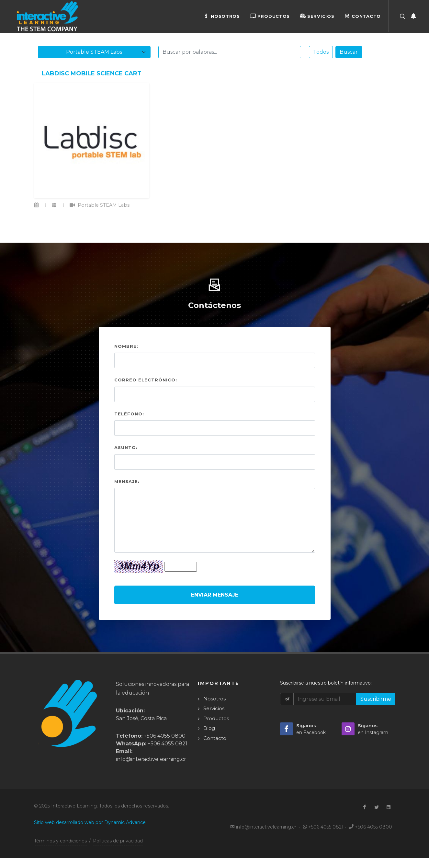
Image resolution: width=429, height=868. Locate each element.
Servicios (317, 16)
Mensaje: (127, 481)
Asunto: (126, 447)
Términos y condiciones (60, 841)
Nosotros (222, 16)
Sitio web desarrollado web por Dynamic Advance (90, 822)
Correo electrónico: (146, 380)
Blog (209, 728)
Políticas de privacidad (118, 841)
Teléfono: (129, 414)
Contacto (363, 16)
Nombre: (126, 346)
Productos (270, 16)
